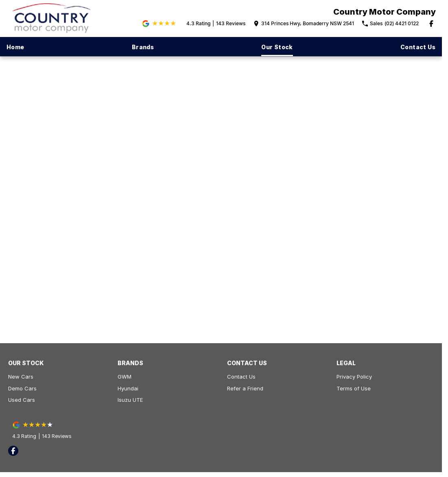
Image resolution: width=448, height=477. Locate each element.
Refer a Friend (245, 388)
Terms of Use (354, 388)
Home (15, 47)
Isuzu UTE (130, 400)
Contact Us (418, 47)
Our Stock (277, 47)
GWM (125, 377)
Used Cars (22, 400)
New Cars (21, 377)
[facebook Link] (431, 24)
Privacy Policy (354, 377)
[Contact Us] (304, 24)
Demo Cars (22, 388)
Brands (143, 47)
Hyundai (128, 388)
